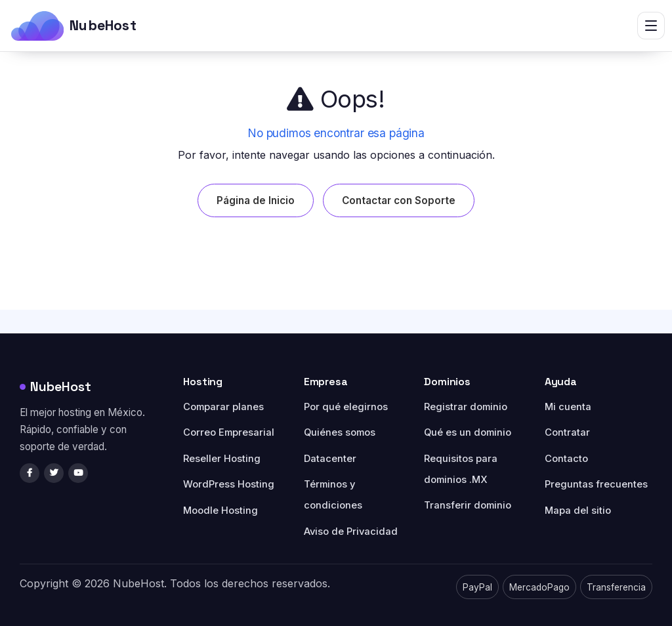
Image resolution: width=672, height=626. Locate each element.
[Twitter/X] (54, 473)
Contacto (566, 459)
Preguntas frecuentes (596, 484)
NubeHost (55, 386)
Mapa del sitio (578, 511)
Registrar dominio (466, 407)
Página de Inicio (256, 200)
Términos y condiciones (333, 495)
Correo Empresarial (229, 432)
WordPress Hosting (229, 484)
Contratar (567, 432)
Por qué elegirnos (346, 407)
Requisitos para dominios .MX (461, 469)
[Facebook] (30, 473)
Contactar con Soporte (399, 200)
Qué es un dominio (468, 432)
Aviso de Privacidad (351, 532)
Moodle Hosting (220, 511)
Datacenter (330, 459)
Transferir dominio (468, 505)
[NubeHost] (73, 26)
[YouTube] (78, 473)
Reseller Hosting (222, 459)
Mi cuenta (568, 407)
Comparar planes (223, 407)
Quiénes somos (340, 432)
